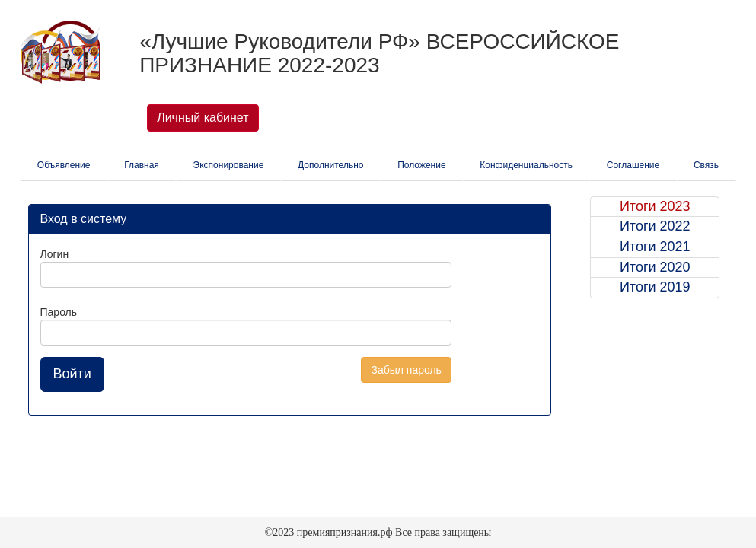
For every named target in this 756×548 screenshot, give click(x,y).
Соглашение (633, 165)
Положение (421, 165)
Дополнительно (330, 165)
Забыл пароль (406, 370)
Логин (55, 254)
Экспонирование (229, 165)
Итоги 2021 (655, 247)
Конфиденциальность (526, 165)
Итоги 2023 (655, 206)
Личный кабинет (203, 118)
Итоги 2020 (655, 267)
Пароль (59, 312)
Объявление (64, 165)
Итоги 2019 (655, 287)
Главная (142, 165)
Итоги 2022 (655, 226)
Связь (706, 165)
